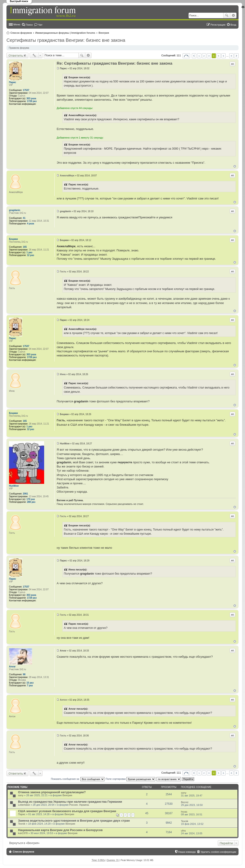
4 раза (31, 224)
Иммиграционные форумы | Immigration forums (65, 33)
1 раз (29, 252)
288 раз (31, 502)
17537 (26, 90)
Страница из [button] (186, 56)
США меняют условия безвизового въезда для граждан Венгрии (67, 811)
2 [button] (204, 56)
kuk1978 (23, 833)
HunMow (14, 486)
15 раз (30, 683)
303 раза (31, 98)
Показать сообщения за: (78, 779)
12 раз (31, 255)
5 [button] (219, 56)
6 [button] (224, 56)
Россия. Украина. (79, 805)
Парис (13, 82)
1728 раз (32, 101)
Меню (17, 24)
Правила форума (19, 48)
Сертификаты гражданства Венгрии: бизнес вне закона (66, 40)
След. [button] (236, 56)
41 (24, 218)
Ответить (16, 55)
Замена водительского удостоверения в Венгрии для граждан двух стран (74, 821)
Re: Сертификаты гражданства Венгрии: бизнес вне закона (114, 63)
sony (21, 795)
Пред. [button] (194, 56)
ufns (183, 831)
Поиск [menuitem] (29, 25)
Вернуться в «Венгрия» (24, 843)
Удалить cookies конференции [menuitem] (218, 852)
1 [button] (199, 56)
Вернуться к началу (235, 166)
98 (24, 674)
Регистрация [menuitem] (218, 25)
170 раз (31, 499)
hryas (184, 812)
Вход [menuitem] (233, 25)
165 (25, 247)
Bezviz (185, 802)
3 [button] (209, 56)
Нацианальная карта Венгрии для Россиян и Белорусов (60, 830)
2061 (25, 494)
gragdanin (15, 210)
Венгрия (104, 33)
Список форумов (21, 33)
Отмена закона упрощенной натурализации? (52, 792)
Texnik (22, 824)
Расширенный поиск (233, 15)
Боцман (13, 239)
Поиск (227, 15)
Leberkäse (24, 805)
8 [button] (231, 56)
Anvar (12, 667)
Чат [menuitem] (40, 25)
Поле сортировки (130, 779)
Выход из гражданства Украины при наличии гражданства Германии (70, 802)
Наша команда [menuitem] (187, 852)
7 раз (30, 686)
